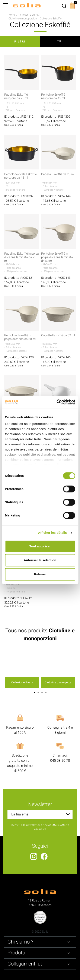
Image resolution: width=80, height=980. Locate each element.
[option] (22, 669)
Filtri (20, 42)
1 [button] (34, 693)
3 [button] (42, 693)
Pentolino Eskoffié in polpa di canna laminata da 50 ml (57, 257)
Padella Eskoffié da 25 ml (58, 174)
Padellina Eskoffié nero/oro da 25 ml (16, 97)
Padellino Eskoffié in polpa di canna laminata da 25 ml (22, 257)
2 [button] (38, 693)
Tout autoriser (40, 546)
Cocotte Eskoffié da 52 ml (58, 336)
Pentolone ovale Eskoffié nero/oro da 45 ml (20, 176)
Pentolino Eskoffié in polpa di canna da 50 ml (20, 337)
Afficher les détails (52, 533)
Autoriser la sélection (40, 560)
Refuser (40, 574)
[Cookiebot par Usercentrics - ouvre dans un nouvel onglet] (57, 402)
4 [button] (46, 693)
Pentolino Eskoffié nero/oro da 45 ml (53, 97)
